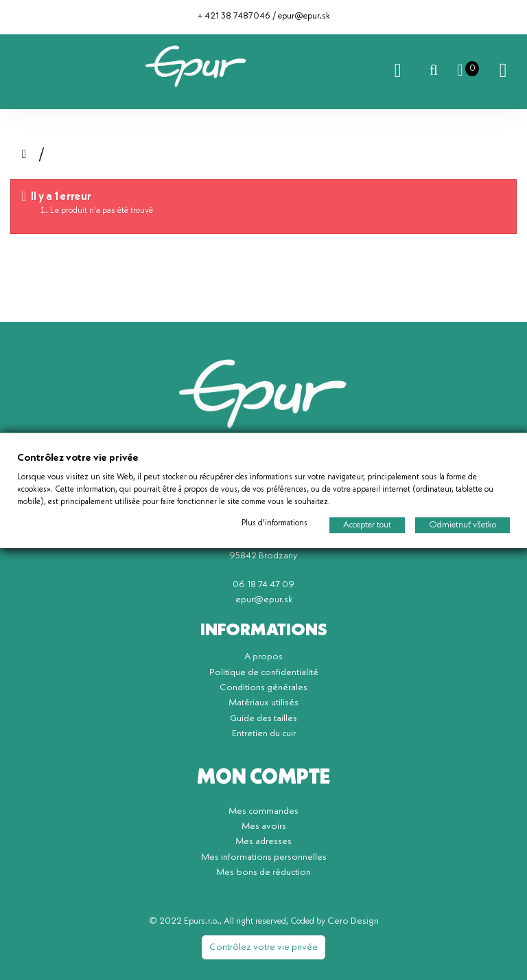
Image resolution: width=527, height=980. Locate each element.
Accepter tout (367, 524)
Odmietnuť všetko (462, 524)
